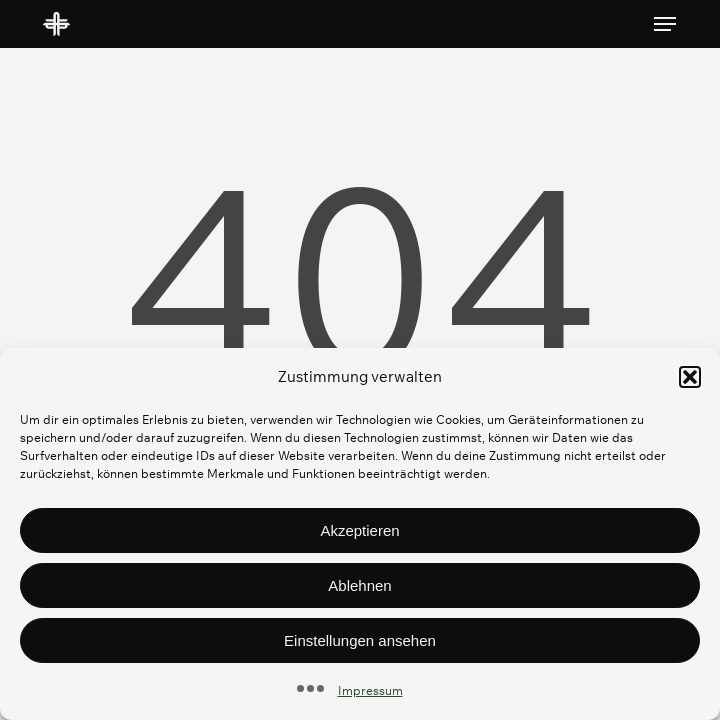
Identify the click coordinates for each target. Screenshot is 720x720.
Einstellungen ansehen (360, 640)
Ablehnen (359, 585)
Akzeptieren (359, 530)
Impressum (370, 690)
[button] (690, 377)
